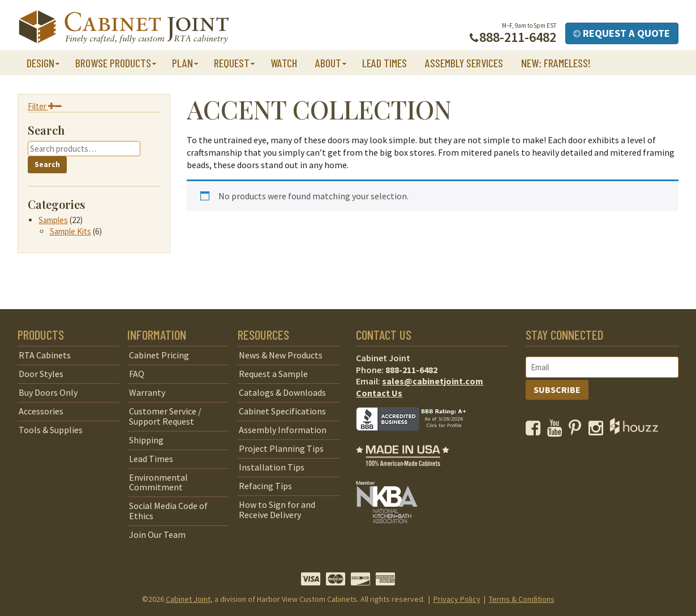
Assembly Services (464, 63)
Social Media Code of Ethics (168, 511)
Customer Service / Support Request (165, 416)
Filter (45, 106)
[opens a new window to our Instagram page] (598, 431)
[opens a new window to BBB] (418, 439)
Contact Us (379, 393)
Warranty (147, 392)
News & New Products (281, 355)
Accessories (41, 411)
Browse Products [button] (113, 63)
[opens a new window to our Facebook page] (536, 431)
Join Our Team (157, 534)
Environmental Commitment (158, 482)
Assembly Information (283, 430)
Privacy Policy (457, 599)
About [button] (328, 63)
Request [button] (232, 63)
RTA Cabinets (45, 355)
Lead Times (384, 63)
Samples (53, 220)
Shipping (146, 440)
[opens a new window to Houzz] (634, 431)
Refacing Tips (265, 486)
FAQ (137, 374)
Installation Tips (272, 467)
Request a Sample (273, 374)
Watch (284, 63)
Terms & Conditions (522, 599)
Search (47, 164)
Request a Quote (622, 33)
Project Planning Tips (281, 448)
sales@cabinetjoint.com (433, 381)
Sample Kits (70, 231)
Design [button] (40, 63)
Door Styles (41, 374)
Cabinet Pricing (159, 355)
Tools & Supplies (51, 430)
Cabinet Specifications (282, 411)
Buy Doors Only (48, 392)
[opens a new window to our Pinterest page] (577, 431)
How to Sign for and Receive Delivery (277, 510)
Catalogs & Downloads (282, 392)
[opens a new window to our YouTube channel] (557, 431)
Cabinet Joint (188, 599)
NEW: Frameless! (556, 63)
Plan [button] (182, 63)
